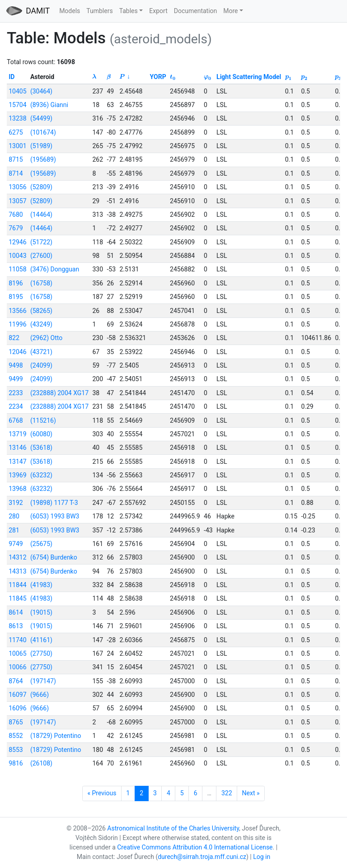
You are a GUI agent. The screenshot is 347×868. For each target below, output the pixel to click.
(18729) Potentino (56, 736)
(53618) (41, 448)
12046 (17, 352)
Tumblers (99, 11)
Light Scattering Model (249, 77)
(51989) (41, 146)
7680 (16, 215)
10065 (17, 653)
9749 (16, 544)
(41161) (41, 640)
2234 (16, 406)
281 (14, 530)
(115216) (43, 420)
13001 (17, 146)
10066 (17, 667)
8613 (16, 626)
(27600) (41, 256)
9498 (16, 365)
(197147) (43, 681)
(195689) (43, 159)
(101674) (43, 132)
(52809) (41, 187)
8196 (16, 283)
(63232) (41, 475)
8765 (16, 722)
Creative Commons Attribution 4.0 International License (195, 847)
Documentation (196, 11)
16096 (17, 708)
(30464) (41, 91)
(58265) (41, 311)
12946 (17, 242)
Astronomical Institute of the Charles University (173, 828)
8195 (16, 297)
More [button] (230, 11)
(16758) (41, 283)
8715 (16, 159)
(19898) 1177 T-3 (54, 503)
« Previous (102, 793)
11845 (17, 598)
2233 (16, 393)
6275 (16, 132)
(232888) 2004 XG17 (59, 393)
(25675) (41, 544)
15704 (17, 105)
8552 (16, 736)
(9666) (40, 695)
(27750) (41, 653)
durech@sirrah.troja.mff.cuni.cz (202, 857)
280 (14, 516)
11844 (17, 585)
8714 (16, 173)
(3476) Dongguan (55, 269)
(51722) (41, 242)
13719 (17, 434)
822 (14, 338)
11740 (17, 640)
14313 (17, 571)
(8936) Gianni (49, 105)
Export (158, 11)
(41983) (41, 585)
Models (70, 11)
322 (227, 793)
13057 (17, 201)
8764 (16, 681)
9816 (16, 763)
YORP (158, 77)
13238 (17, 118)
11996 (17, 324)
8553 (16, 750)
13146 (17, 448)
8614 (16, 612)
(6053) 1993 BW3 (55, 516)
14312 (17, 557)
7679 (16, 228)
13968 (17, 489)
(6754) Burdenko (54, 557)
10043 (17, 256)
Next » (251, 793)
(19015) (41, 612)
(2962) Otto (46, 338)
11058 (17, 269)
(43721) (41, 352)
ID (12, 77)
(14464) (41, 215)
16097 (17, 695)
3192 (16, 503)
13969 (17, 475)
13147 (17, 462)
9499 (16, 379)
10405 (17, 91)
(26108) (41, 763)
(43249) (41, 324)
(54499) (41, 118)
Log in (262, 857)
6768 (16, 420)
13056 (17, 187)
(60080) (41, 434)
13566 (17, 311)
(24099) (41, 365)
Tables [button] (129, 11)
